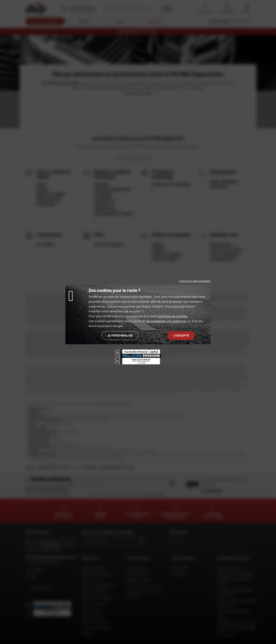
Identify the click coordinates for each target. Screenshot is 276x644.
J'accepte (181, 335)
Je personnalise (120, 335)
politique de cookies (173, 316)
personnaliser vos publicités (166, 321)
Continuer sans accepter (195, 281)
